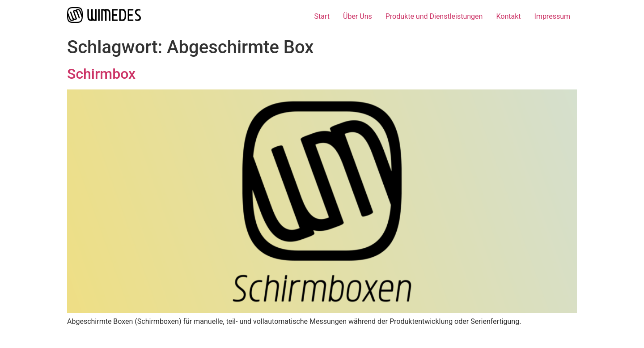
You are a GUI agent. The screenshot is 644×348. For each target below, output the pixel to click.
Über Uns (358, 16)
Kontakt (508, 16)
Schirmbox (101, 74)
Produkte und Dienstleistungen (434, 16)
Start (322, 16)
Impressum (553, 16)
